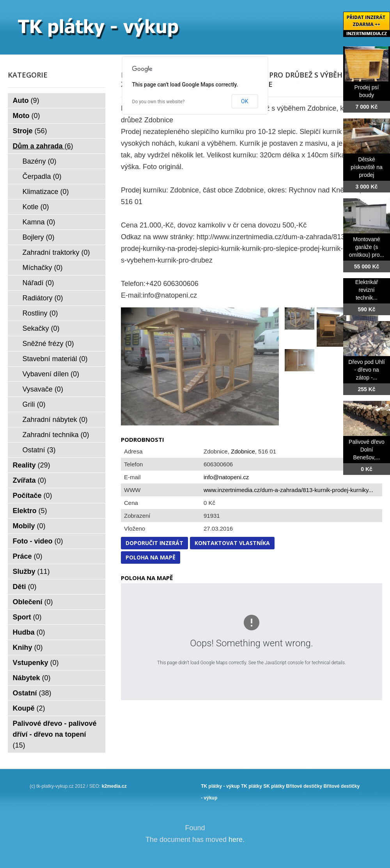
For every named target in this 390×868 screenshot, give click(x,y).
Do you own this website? (159, 102)
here (236, 840)
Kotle (36, 207)
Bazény (40, 161)
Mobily (29, 526)
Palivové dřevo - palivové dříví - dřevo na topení (55, 734)
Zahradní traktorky (56, 252)
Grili (34, 404)
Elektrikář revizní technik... (367, 290)
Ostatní (39, 450)
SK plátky (274, 786)
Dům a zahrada (43, 146)
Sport (27, 617)
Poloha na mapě (151, 557)
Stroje (30, 131)
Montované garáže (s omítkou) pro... (367, 247)
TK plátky (252, 786)
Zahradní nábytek (55, 420)
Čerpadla (42, 176)
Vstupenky (36, 663)
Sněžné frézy (48, 344)
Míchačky (43, 268)
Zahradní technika (56, 435)
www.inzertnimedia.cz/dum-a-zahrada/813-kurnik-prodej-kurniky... (288, 490)
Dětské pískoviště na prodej (367, 167)
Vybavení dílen (51, 374)
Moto (27, 116)
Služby (31, 572)
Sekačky (41, 328)
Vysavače (43, 389)
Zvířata (30, 480)
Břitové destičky (304, 786)
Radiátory (43, 298)
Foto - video (38, 541)
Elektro (30, 511)
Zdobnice (243, 451)
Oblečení (33, 602)
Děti (25, 587)
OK (245, 101)
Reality (32, 465)
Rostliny (40, 313)
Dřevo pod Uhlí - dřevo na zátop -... (366, 370)
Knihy (28, 647)
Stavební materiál (55, 359)
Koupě (29, 708)
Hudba (29, 632)
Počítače (33, 496)
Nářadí (38, 283)
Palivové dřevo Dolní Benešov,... (367, 450)
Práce (28, 556)
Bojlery (39, 237)
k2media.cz (114, 786)
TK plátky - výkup (220, 786)
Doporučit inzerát (154, 543)
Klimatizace (46, 192)
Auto (26, 101)
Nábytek (32, 678)
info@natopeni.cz (226, 477)
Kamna (39, 222)
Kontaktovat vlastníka (232, 543)
